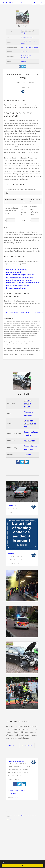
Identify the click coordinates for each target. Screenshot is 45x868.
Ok (22, 865)
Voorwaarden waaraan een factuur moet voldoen (23, 283)
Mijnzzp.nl (9, 2)
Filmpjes (24, 33)
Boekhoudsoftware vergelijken (30, 47)
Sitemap (8, 820)
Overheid (24, 61)
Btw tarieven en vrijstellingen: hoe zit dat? (20, 275)
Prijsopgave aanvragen (28, 37)
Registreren (27, 745)
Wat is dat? (14, 862)
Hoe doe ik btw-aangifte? (15, 272)
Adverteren (13, 554)
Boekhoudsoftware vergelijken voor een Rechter (25, 313)
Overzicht (24, 31)
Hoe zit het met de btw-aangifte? (17, 270)
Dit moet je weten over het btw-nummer (20, 278)
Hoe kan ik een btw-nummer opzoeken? (20, 280)
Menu (42, 2)
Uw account (34, 2)
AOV (23, 2)
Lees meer (13, 745)
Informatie (30, 31)
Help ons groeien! (16, 761)
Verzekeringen (25, 51)
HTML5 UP (21, 815)
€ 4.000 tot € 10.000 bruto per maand (30, 424)
